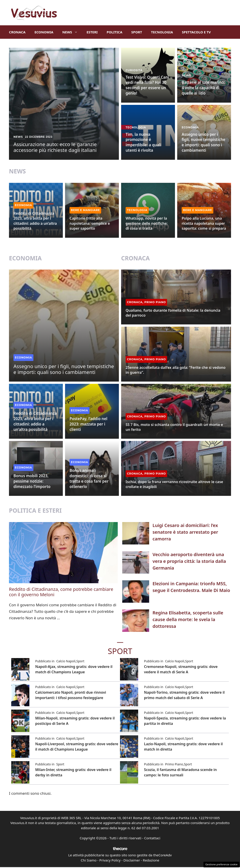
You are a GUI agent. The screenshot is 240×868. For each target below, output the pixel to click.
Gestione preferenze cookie (221, 864)
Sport (137, 32)
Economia (44, 32)
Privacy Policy (110, 860)
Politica (114, 32)
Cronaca (17, 32)
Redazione (151, 860)
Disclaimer (132, 860)
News (72, 32)
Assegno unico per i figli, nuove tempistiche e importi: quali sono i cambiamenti (203, 142)
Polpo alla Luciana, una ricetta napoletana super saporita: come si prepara (204, 223)
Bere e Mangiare (85, 210)
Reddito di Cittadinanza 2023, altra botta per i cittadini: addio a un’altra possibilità (35, 221)
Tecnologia (162, 32)
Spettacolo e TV (196, 32)
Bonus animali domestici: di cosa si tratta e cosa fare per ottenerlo (89, 478)
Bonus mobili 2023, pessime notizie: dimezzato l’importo (32, 481)
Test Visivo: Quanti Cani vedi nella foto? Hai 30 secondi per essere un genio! (147, 85)
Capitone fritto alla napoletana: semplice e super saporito (90, 223)
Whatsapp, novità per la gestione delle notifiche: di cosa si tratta (147, 223)
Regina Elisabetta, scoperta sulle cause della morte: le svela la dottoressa (188, 619)
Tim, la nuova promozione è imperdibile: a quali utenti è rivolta (143, 142)
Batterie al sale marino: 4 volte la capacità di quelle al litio (203, 88)
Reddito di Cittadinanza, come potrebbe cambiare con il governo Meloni (61, 592)
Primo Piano (155, 302)
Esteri (92, 32)
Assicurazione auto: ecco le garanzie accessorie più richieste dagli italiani (55, 147)
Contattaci (152, 838)
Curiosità (134, 70)
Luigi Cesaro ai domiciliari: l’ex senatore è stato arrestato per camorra (185, 532)
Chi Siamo (89, 860)
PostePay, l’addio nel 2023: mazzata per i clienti (88, 424)
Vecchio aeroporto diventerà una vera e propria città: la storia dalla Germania (189, 561)
